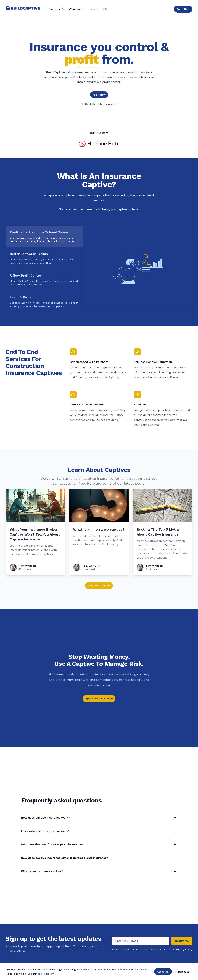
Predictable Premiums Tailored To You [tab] (39, 232)
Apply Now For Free (99, 698)
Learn (93, 9)
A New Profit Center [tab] (25, 276)
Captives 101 (57, 9)
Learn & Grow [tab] (20, 297)
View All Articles (99, 585)
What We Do (77, 9)
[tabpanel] (138, 269)
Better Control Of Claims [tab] (29, 254)
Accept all (163, 972)
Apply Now (99, 95)
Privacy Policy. (184, 949)
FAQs (105, 9)
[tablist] (44, 269)
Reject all (184, 972)
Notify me (182, 941)
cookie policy (46, 974)
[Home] (23, 9)
